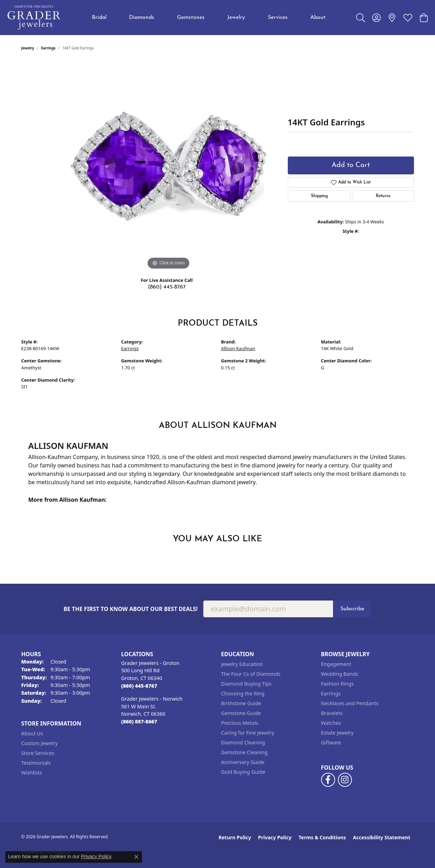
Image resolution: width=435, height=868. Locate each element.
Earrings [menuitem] (331, 693)
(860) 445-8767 (167, 287)
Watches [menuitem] (331, 723)
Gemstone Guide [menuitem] (241, 713)
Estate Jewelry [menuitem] (337, 733)
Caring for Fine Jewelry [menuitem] (248, 733)
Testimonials (36, 763)
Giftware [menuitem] (331, 742)
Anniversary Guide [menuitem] (243, 762)
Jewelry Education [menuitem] (242, 664)
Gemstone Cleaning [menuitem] (244, 752)
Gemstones (191, 18)
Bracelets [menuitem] (332, 713)
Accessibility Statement (382, 837)
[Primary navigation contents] (209, 18)
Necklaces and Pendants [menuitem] (350, 703)
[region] (169, 166)
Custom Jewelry (40, 743)
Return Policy (235, 837)
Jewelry (236, 18)
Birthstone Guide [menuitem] (241, 703)
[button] (361, 18)
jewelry (28, 48)
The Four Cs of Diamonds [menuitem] (251, 674)
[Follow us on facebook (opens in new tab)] (328, 780)
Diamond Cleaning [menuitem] (243, 742)
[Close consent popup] (136, 857)
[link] (392, 18)
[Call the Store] (139, 686)
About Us (32, 733)
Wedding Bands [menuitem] (340, 674)
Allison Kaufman (238, 348)
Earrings (48, 48)
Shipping (319, 196)
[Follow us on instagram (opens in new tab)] (345, 780)
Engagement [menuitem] (336, 664)
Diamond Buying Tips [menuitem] (246, 684)
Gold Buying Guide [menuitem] (243, 772)
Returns (383, 196)
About (318, 18)
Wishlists (32, 773)
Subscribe (352, 609)
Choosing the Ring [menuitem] (243, 693)
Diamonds (142, 18)
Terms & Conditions (322, 837)
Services (278, 18)
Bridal (99, 18)
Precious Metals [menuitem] (240, 723)
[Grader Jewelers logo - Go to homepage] (34, 18)
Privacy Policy (275, 837)
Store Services (38, 753)
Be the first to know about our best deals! (131, 609)
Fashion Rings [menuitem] (338, 684)
